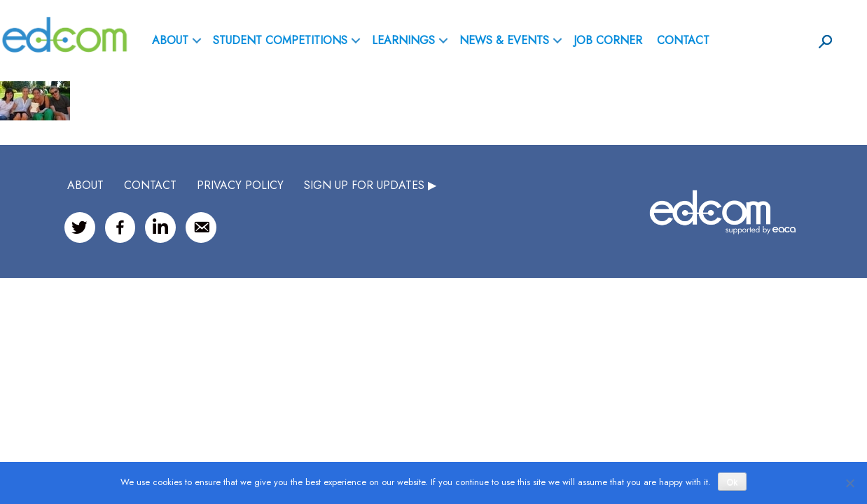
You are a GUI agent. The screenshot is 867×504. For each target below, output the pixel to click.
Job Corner (608, 40)
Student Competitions (280, 40)
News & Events (504, 40)
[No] (849, 483)
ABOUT (170, 40)
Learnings (403, 40)
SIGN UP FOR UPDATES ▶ (370, 185)
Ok (732, 482)
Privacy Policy (240, 185)
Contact (683, 40)
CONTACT (150, 185)
